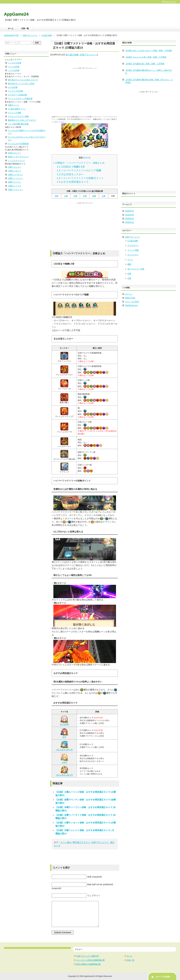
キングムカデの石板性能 (18, 144)
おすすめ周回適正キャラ (73, 182)
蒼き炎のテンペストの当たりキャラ (23, 80)
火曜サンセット (15, 171)
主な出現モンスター (70, 174)
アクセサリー (133, 245)
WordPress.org (131, 305)
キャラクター (133, 255)
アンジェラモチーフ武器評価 (20, 99)
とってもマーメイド (16, 161)
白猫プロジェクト (89, 55)
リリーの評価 (14, 67)
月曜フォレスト (15, 167)
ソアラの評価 (14, 70)
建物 (129, 264)
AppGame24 (16, 14)
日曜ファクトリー (15, 190)
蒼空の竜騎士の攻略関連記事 (88, 964)
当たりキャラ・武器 (136, 269)
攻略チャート (14, 105)
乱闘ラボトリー (15, 153)
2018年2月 (130, 219)
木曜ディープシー (15, 178)
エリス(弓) (64, 720)
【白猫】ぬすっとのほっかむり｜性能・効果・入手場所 (149, 51)
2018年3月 (130, 215)
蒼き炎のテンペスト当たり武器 (21, 84)
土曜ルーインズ (15, 186)
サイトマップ (170, 2)
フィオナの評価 (15, 63)
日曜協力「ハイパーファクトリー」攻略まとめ (79, 163)
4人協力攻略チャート (17, 109)
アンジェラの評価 (15, 91)
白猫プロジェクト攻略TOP (87, 956)
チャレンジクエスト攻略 (18, 116)
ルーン (130, 260)
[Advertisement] (85, 91)
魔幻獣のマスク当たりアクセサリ (22, 120)
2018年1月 (130, 222)
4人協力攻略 (72, 55)
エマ (64, 733)
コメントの (132, 302)
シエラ (64, 758)
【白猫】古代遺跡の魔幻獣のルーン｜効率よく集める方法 (149, 72)
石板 (129, 278)
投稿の (130, 298)
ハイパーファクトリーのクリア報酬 (79, 170)
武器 (129, 274)
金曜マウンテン (15, 182)
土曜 (103, 196)
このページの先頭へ (163, 977)
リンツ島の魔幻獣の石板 (18, 124)
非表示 (87, 158)
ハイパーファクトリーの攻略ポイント (80, 178)
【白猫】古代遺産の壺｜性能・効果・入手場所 (145, 64)
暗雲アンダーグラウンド (18, 157)
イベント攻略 (133, 250)
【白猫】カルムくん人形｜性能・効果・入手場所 (146, 57)
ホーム (11, 28)
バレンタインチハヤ (64, 746)
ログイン (129, 294)
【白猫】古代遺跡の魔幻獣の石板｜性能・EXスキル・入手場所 (149, 81)
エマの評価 (13, 87)
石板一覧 (25, 28)
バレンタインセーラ (64, 771)
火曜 (66, 196)
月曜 (56, 196)
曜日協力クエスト (81, 842)
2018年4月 (130, 211)
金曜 (94, 196)
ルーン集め (66, 842)
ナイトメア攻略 (15, 113)
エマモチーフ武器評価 (17, 95)
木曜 (85, 196)
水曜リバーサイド (15, 175)
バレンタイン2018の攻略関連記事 (91, 960)
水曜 (75, 196)
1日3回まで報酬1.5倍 (71, 167)
